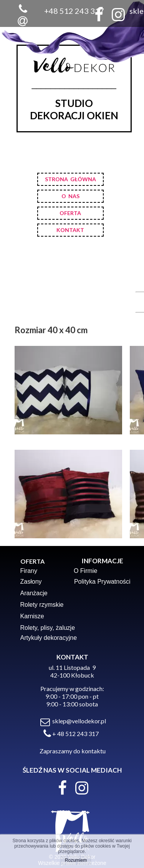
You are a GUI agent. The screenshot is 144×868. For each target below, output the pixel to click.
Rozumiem (76, 860)
